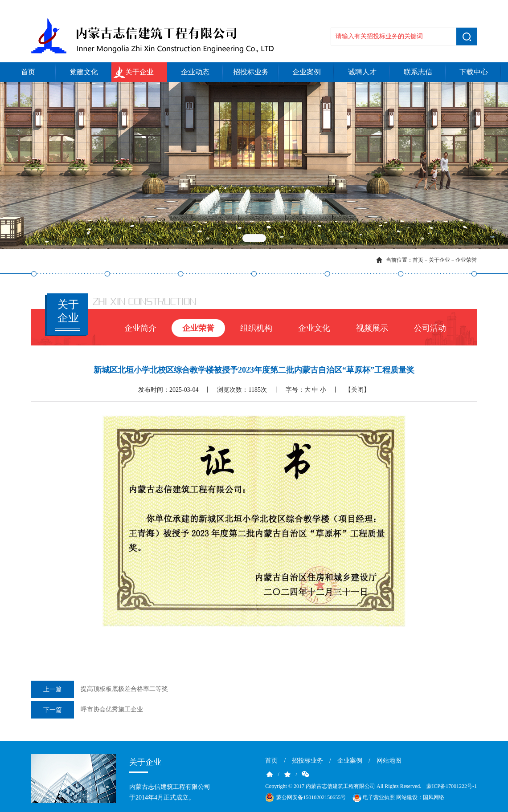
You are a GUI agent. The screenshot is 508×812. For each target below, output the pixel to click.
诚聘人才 (362, 72)
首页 (28, 72)
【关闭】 (357, 390)
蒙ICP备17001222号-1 (452, 786)
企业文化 (314, 328)
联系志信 (418, 72)
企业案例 (307, 72)
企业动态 (195, 72)
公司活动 (430, 328)
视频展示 (372, 328)
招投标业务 (251, 72)
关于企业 (139, 72)
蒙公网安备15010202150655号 (311, 797)
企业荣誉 (466, 260)
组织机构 (256, 328)
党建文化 (84, 72)
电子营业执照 (373, 798)
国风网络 (434, 797)
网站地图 (389, 761)
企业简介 (140, 328)
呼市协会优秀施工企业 (87, 710)
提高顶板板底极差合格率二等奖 (100, 689)
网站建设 (407, 797)
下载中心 (474, 72)
